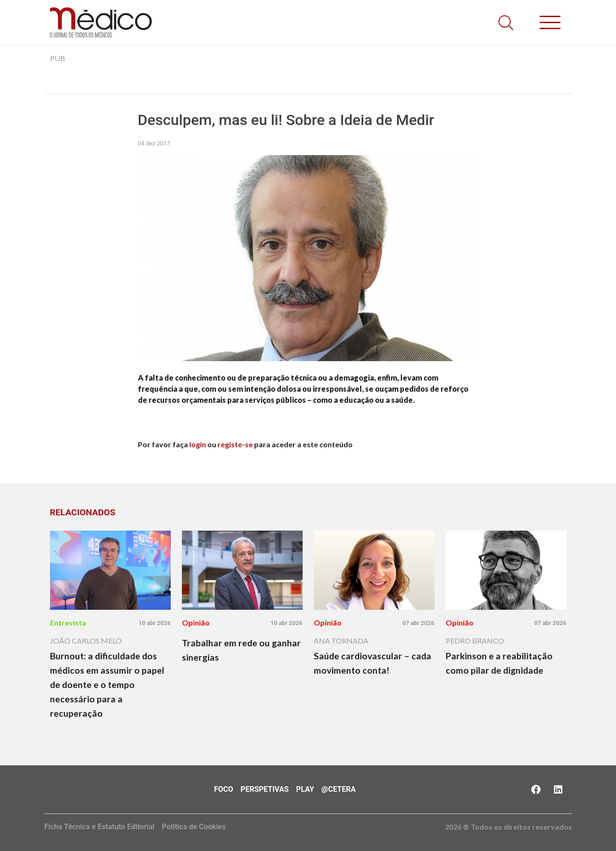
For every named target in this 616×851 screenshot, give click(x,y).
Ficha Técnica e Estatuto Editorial (100, 827)
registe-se (235, 444)
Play (305, 789)
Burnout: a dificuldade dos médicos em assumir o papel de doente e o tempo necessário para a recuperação (107, 685)
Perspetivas (265, 789)
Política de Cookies (194, 827)
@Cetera (339, 789)
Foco (224, 789)
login (198, 444)
